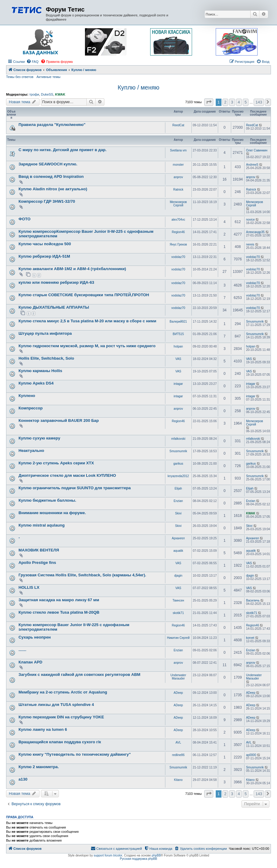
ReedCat (178, 125)
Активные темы (48, 77)
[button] (209, 102)
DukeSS (47, 94)
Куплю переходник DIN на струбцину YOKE (61, 717)
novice (250, 220)
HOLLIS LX (29, 587)
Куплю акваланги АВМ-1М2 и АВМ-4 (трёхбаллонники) (72, 269)
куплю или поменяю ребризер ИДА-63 (56, 282)
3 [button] (232, 102)
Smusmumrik (255, 322)
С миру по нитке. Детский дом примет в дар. (62, 150)
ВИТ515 (178, 334)
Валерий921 (178, 322)
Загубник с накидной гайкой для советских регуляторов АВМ (79, 675)
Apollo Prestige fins (37, 563)
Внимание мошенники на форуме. (52, 513)
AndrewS (252, 165)
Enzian (178, 501)
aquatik (178, 551)
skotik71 (178, 613)
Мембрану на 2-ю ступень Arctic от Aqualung (63, 692)
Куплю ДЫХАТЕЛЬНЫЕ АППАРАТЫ (54, 307)
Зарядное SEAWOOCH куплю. (48, 164)
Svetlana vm (178, 150)
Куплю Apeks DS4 (36, 383)
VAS (178, 359)
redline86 (178, 755)
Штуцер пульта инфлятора (45, 333)
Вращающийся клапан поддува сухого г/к (60, 742)
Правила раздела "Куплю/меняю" (52, 125)
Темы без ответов (20, 77)
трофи (34, 94)
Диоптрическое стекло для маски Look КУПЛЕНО (67, 475)
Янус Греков (178, 244)
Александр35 (255, 232)
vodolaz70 (178, 257)
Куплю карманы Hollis (40, 371)
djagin (178, 576)
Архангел (178, 538)
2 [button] (225, 102)
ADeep (178, 693)
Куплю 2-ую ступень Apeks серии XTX (56, 463)
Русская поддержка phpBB (138, 859)
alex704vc (178, 220)
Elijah (178, 488)
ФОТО (25, 219)
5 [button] (246, 102)
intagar (178, 384)
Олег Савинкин (257, 150)
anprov (178, 177)
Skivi (178, 513)
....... (22, 650)
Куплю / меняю (139, 87)
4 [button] (239, 102)
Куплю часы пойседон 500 (45, 244)
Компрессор (31, 408)
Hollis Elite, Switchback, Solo (46, 358)
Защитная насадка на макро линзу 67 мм (59, 600)
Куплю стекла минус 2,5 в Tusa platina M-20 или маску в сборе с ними (87, 321)
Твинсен (178, 600)
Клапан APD (30, 662)
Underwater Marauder (178, 677)
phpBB (156, 855)
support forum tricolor (108, 855)
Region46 (178, 232)
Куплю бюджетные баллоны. (47, 500)
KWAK (60, 94)
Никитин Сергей (178, 638)
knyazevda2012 (178, 476)
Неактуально (31, 451)
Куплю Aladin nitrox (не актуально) (53, 189)
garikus (178, 464)
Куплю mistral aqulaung (42, 525)
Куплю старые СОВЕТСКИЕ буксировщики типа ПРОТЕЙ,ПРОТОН (84, 295)
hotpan (178, 346)
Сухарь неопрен (35, 637)
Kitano (178, 780)
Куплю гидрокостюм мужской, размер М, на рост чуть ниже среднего (87, 346)
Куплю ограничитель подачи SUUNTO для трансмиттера (75, 488)
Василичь (253, 600)
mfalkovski (178, 439)
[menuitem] (32, 62)
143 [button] (259, 102)
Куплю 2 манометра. (39, 767)
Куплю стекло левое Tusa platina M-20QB (59, 612)
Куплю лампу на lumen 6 (43, 729)
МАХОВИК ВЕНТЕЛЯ (39, 550)
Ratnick (178, 190)
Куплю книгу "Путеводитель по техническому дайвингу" (75, 754)
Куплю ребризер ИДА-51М (44, 256)
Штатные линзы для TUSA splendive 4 (56, 705)
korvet (250, 638)
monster (178, 165)
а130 (23, 779)
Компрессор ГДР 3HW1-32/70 (47, 201)
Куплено (27, 396)
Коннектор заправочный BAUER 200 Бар (59, 420)
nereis (250, 244)
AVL (178, 743)
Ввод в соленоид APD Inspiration (51, 176)
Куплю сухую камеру (39, 438)
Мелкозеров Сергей (178, 204)
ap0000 (251, 755)
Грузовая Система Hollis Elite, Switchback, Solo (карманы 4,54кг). (82, 575)
